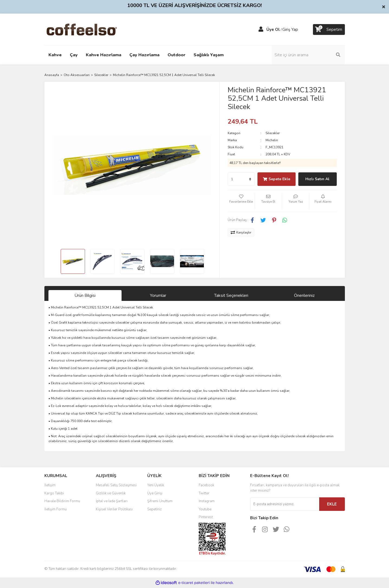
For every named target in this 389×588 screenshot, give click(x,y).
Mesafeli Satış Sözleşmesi (116, 485)
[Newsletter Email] (285, 504)
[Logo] (90, 29)
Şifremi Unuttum (160, 501)
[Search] (308, 55)
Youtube (205, 509)
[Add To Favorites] (241, 201)
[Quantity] (241, 179)
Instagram (207, 501)
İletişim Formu (55, 509)
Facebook (206, 485)
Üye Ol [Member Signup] (273, 29)
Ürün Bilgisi (85, 295)
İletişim (50, 485)
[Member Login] (261, 29)
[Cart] (329, 29)
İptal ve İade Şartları (112, 501)
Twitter (204, 493)
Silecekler (273, 133)
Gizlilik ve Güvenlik (111, 493)
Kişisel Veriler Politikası (114, 509)
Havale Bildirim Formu (62, 501)
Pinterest (206, 517)
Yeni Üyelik (156, 485)
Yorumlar (158, 295)
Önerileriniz (304, 295)
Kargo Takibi (54, 493)
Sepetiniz (154, 509)
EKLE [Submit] (332, 504)
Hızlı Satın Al (317, 179)
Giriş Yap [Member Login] (290, 29)
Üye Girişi (155, 493)
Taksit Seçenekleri (231, 295)
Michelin (272, 140)
